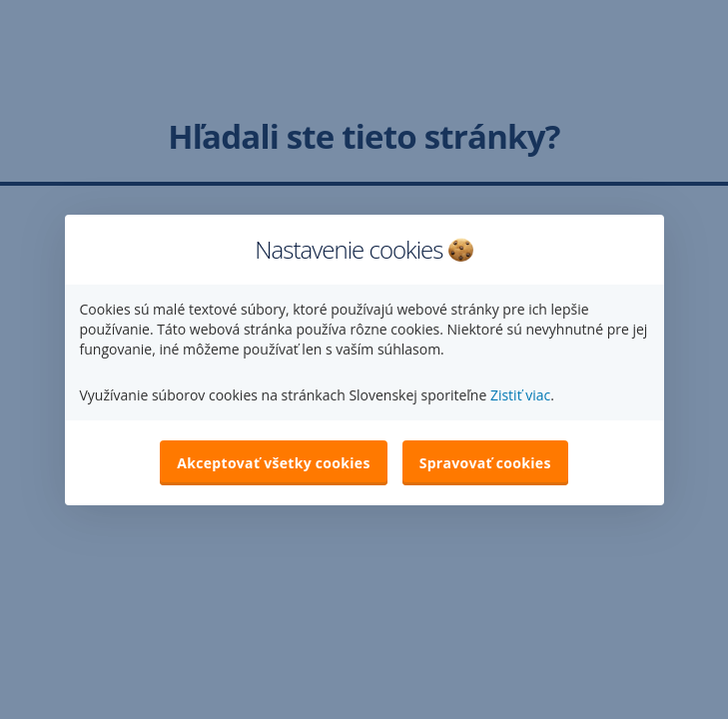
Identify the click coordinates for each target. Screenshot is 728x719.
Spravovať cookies (485, 463)
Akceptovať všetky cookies (273, 463)
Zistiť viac (520, 395)
